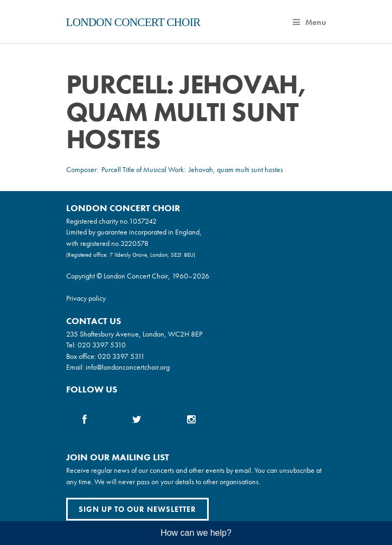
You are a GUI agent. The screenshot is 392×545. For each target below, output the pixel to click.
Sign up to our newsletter (137, 509)
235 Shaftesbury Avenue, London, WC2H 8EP (134, 334)
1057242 (143, 221)
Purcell (111, 169)
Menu (310, 22)
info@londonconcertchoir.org (128, 367)
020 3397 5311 (121, 356)
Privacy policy (86, 298)
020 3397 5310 (102, 345)
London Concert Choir (133, 22)
